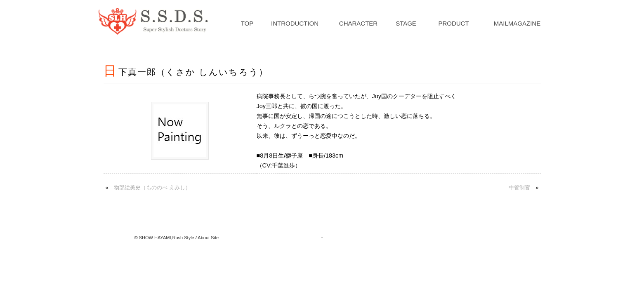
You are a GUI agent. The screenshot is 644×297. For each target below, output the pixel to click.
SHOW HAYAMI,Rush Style (167, 238)
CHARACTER (358, 23)
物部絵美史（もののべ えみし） (152, 187)
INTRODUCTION (295, 23)
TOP (247, 23)
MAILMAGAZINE (517, 23)
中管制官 (519, 187)
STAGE (406, 23)
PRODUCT (453, 23)
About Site (208, 238)
